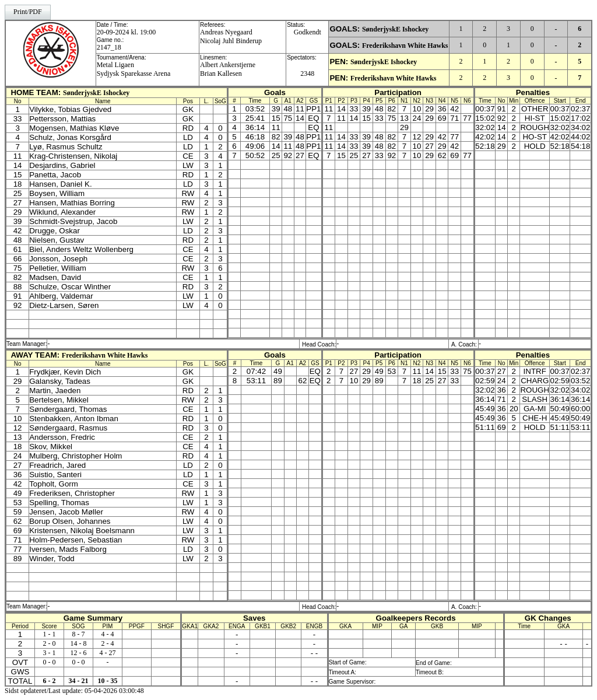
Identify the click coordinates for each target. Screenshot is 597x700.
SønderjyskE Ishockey (395, 29)
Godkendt (308, 32)
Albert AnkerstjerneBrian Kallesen (228, 69)
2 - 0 (49, 643)
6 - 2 (49, 681)
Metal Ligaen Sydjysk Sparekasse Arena (134, 69)
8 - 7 (78, 634)
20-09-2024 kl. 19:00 (127, 32)
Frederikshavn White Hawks (405, 45)
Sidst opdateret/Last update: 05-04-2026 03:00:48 (74, 691)
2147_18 (109, 47)
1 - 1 (49, 634)
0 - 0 (49, 662)
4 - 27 (107, 653)
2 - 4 (107, 643)
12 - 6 (78, 653)
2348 (307, 73)
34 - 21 (78, 681)
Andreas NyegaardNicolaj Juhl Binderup (231, 36)
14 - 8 (78, 643)
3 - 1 (49, 653)
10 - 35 (107, 681)
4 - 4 (107, 634)
